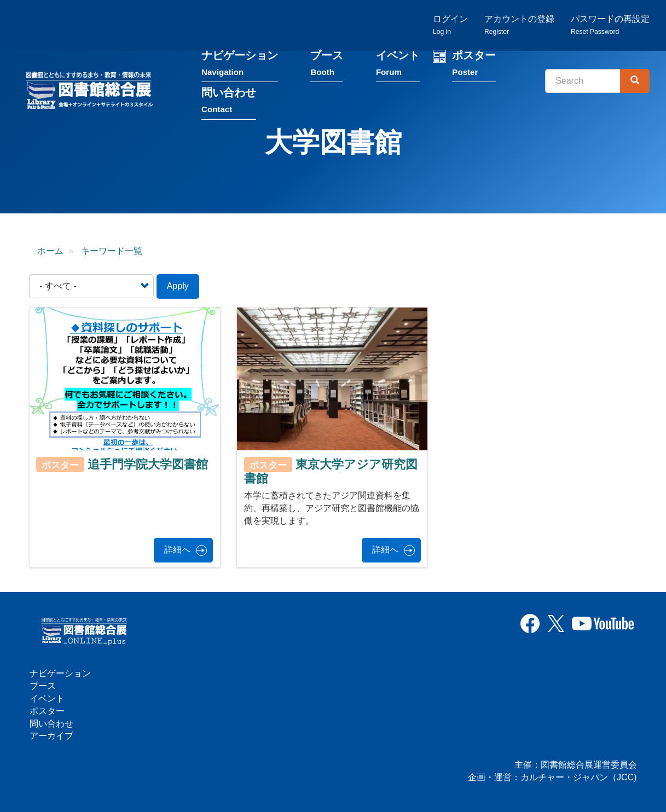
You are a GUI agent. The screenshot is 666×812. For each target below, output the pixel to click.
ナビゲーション (240, 65)
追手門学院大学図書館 (148, 464)
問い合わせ (229, 102)
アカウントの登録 (519, 25)
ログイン (450, 25)
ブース (327, 65)
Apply (178, 286)
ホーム (50, 251)
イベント (398, 65)
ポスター (474, 65)
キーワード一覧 (112, 251)
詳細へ (177, 550)
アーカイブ (51, 736)
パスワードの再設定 (610, 25)
